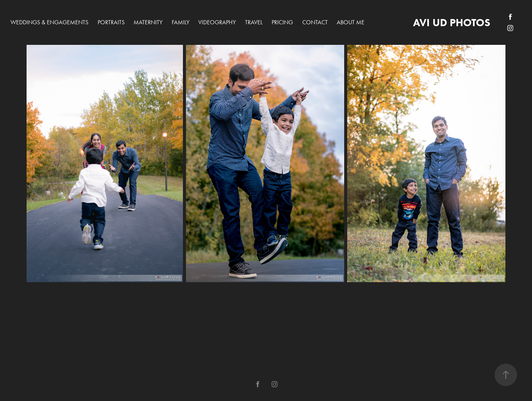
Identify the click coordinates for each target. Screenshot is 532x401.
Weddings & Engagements (49, 22)
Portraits (111, 22)
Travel (254, 22)
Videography (217, 22)
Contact (315, 22)
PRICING (282, 22)
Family (181, 22)
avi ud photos (452, 22)
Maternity (148, 22)
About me (351, 22)
